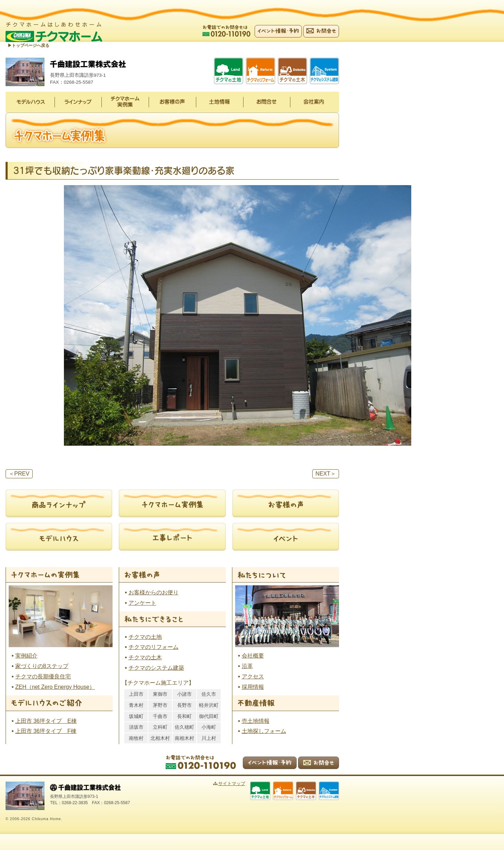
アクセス (253, 676)
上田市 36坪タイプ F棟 (46, 731)
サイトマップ (232, 783)
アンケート (142, 603)
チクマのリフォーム (154, 647)
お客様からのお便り (154, 592)
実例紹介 (26, 656)
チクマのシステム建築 (156, 668)
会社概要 (253, 656)
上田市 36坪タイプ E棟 (46, 721)
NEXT (326, 474)
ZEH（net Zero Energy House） (55, 687)
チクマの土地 (145, 637)
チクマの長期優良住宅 (43, 676)
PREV (19, 474)
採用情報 (253, 687)
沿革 (247, 666)
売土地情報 (256, 721)
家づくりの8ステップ (42, 666)
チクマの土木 (145, 657)
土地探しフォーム (264, 731)
